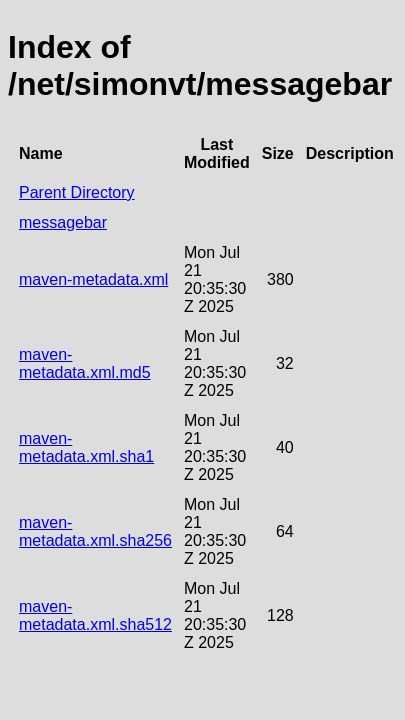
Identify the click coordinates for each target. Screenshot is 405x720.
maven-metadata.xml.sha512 (95, 615)
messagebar (63, 222)
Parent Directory (77, 192)
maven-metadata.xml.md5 (85, 363)
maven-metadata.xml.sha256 (95, 531)
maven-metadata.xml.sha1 (86, 447)
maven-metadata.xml (93, 279)
